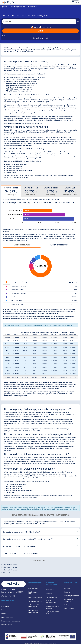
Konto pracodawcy (35, 598)
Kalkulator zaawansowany (10, 36)
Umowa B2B (70, 191)
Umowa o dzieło (51, 191)
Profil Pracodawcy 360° (35, 593)
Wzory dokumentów (36, 601)
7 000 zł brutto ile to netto (9, 573)
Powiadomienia (7, 625)
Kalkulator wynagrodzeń (17, 7)
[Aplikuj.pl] (14, 584)
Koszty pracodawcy (59, 245)
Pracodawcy (6, 610)
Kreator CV (50, 590)
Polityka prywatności (72, 596)
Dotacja (67, 605)
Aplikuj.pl (8, 2)
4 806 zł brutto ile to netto (9, 564)
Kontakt (67, 592)
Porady (4, 614)
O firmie (67, 588)
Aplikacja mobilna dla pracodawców (36, 606)
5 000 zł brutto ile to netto (9, 567)
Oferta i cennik (34, 588)
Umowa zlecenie (31, 191)
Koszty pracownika (22, 245)
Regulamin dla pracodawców (33, 611)
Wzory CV (50, 594)
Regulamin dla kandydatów (11, 621)
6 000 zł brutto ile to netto (9, 570)
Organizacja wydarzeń (69, 600)
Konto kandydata (7, 617)
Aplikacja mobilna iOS (53, 613)
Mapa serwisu (69, 608)
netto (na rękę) (47, 27)
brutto (36, 27)
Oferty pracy (6, 606)
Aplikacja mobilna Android (53, 607)
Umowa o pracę (11, 191)
